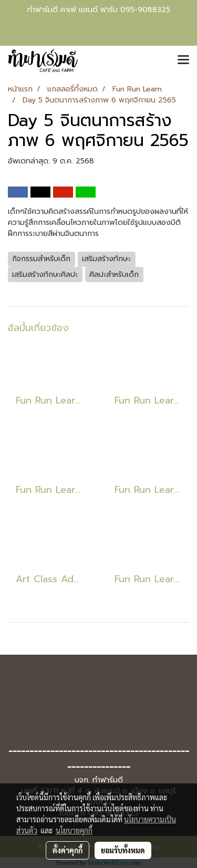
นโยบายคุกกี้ (74, 830)
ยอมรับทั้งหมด (123, 850)
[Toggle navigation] (183, 60)
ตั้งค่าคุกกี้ (68, 850)
